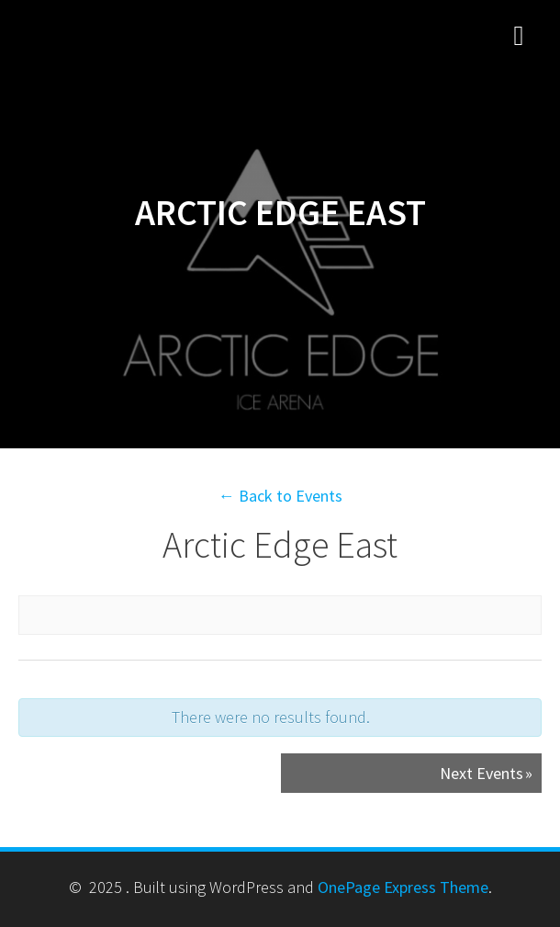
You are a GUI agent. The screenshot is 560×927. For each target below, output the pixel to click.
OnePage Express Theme (403, 887)
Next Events (486, 773)
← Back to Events (280, 496)
